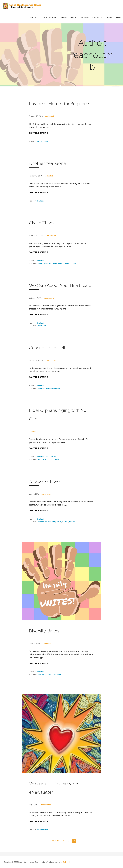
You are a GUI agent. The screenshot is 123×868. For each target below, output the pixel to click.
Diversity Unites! (45, 631)
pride (59, 674)
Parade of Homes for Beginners (60, 104)
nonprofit (57, 388)
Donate (109, 18)
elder (45, 459)
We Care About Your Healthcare (60, 285)
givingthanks (48, 263)
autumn (41, 388)
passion (58, 522)
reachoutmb (50, 116)
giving (40, 263)
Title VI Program (48, 18)
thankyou (75, 263)
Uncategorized (42, 141)
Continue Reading (38, 133)
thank (55, 263)
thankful (61, 263)
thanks (68, 263)
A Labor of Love (44, 481)
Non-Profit (41, 201)
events (47, 388)
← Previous (54, 841)
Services (63, 18)
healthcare (42, 326)
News (119, 18)
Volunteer (84, 18)
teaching (65, 522)
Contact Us (97, 18)
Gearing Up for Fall (47, 348)
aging (40, 459)
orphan (57, 459)
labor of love (43, 522)
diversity (41, 674)
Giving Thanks (43, 223)
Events (73, 18)
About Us (33, 18)
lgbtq (47, 674)
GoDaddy (67, 862)
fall (52, 388)
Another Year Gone (47, 163)
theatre (72, 522)
